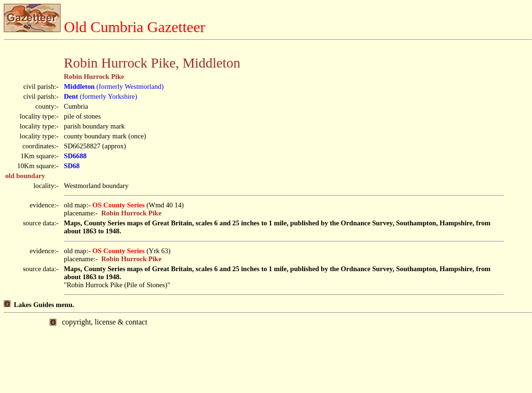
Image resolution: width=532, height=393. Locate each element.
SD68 (72, 166)
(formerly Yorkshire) (100, 96)
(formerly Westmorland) (114, 86)
